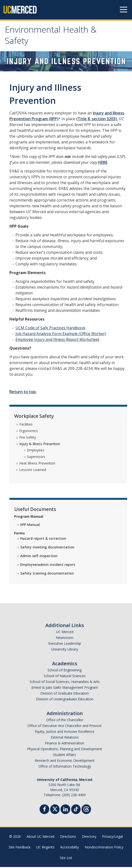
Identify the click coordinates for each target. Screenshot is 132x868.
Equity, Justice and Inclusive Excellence (65, 732)
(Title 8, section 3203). (97, 120)
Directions (68, 837)
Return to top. (23, 393)
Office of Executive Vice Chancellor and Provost (65, 727)
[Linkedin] (65, 811)
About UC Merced (40, 837)
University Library (65, 650)
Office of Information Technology (65, 767)
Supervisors (36, 458)
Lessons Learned (33, 471)
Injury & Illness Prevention (40, 445)
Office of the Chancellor (65, 721)
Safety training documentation (47, 574)
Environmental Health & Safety (53, 37)
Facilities (26, 425)
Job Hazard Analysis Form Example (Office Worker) (61, 335)
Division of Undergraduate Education (65, 700)
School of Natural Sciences (65, 677)
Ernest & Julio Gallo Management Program (65, 688)
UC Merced (65, 633)
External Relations (65, 738)
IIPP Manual (30, 526)
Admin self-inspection (39, 557)
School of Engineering (65, 671)
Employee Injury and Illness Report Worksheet (57, 341)
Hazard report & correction (43, 539)
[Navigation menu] (124, 10)
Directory (89, 837)
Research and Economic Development (65, 761)
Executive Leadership (65, 644)
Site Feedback (20, 848)
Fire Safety (28, 438)
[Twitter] (55, 810)
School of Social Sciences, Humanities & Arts (65, 683)
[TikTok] (76, 810)
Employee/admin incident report (48, 565)
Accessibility (70, 848)
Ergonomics (29, 432)
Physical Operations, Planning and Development (65, 750)
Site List (66, 859)
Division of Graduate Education (65, 694)
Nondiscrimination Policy (104, 848)
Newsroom (65, 639)
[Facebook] (44, 811)
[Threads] (86, 810)
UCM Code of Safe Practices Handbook (50, 329)
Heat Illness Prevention (37, 464)
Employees (36, 451)
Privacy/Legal (112, 837)
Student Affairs (65, 756)
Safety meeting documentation (47, 548)
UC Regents (45, 848)
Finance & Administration (65, 744)
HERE (103, 164)
